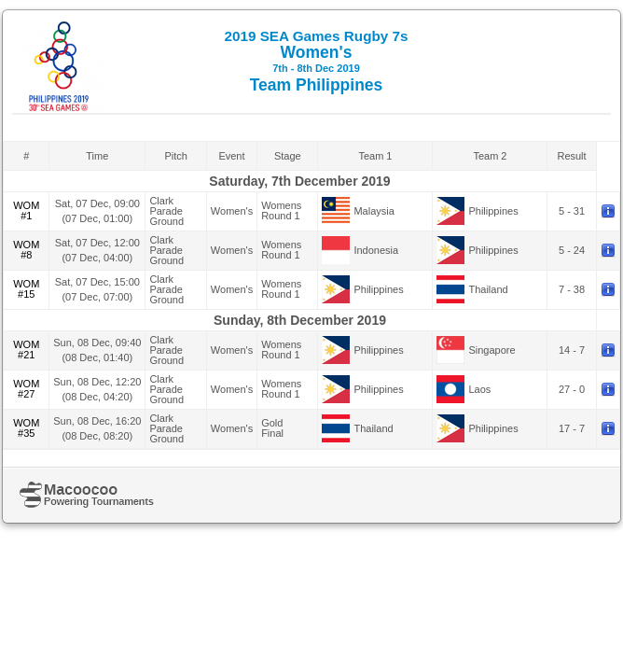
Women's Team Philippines (317, 61)
